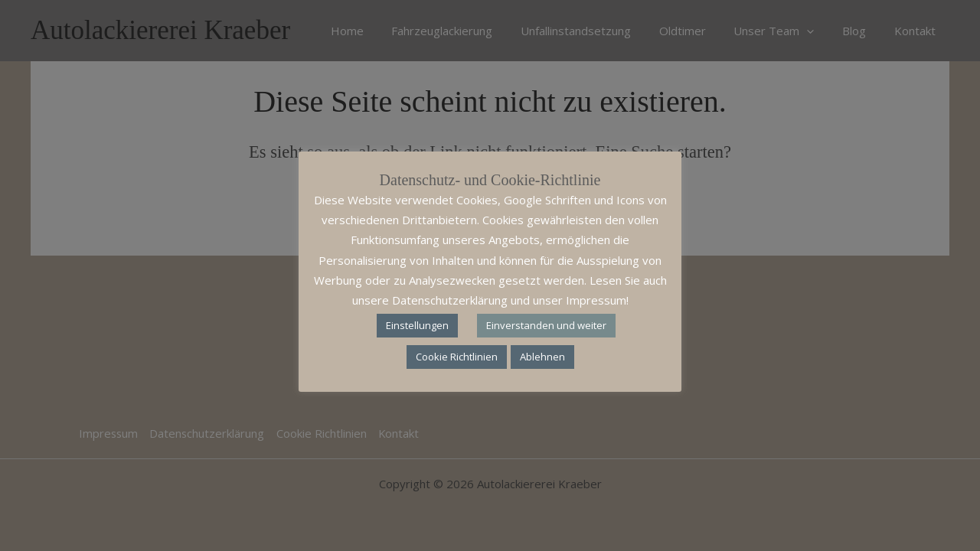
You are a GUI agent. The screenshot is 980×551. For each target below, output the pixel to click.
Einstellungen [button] (417, 325)
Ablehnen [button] (542, 357)
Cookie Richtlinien (457, 357)
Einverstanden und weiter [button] (546, 325)
